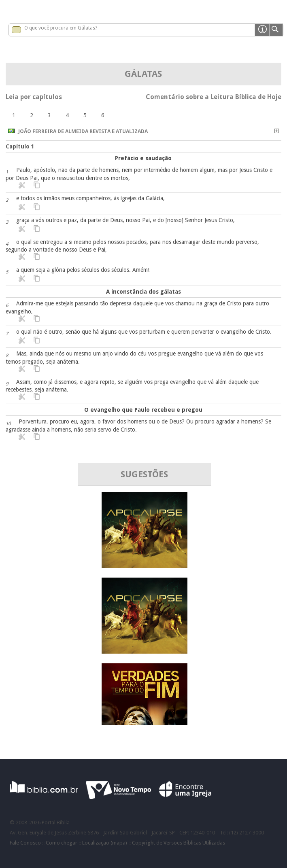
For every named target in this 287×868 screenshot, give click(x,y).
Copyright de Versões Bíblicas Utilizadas (179, 843)
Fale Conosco (25, 843)
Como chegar (62, 843)
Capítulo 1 (20, 146)
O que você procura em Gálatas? (61, 28)
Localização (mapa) (105, 843)
